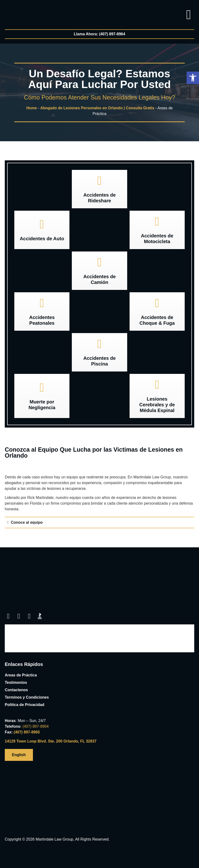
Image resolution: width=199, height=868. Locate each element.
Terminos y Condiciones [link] (27, 697)
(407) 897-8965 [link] (27, 732)
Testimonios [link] (16, 682)
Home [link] (31, 108)
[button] (193, 78)
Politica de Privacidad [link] (24, 705)
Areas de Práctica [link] (21, 675)
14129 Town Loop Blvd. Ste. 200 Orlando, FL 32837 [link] (51, 741)
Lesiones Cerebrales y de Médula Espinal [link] (157, 405)
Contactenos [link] (16, 690)
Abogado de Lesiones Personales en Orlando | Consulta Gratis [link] (97, 108)
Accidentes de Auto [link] (42, 239)
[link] (14, 12)
